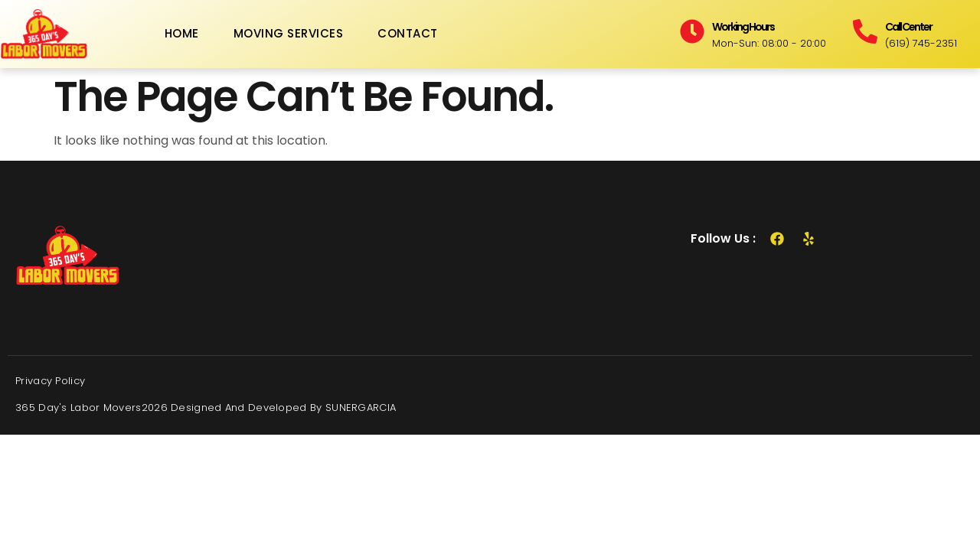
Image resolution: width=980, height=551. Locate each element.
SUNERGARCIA (361, 408)
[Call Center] (865, 31)
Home (182, 33)
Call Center (908, 27)
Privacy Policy (50, 381)
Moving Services (289, 33)
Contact (408, 33)
